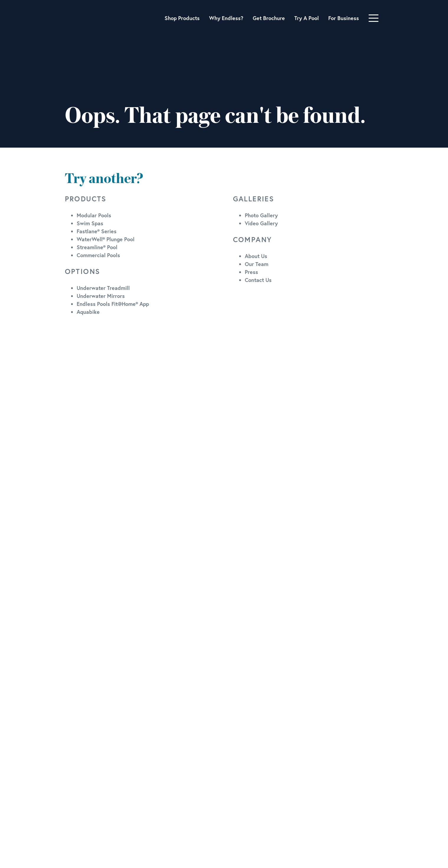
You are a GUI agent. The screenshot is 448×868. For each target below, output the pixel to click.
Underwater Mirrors (101, 296)
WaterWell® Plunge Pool (106, 239)
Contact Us (258, 280)
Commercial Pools (98, 255)
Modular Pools (94, 215)
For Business (344, 18)
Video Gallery (261, 223)
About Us (256, 256)
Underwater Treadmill (103, 288)
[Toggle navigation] (374, 18)
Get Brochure (269, 18)
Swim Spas (90, 223)
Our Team (257, 264)
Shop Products (182, 18)
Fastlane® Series (97, 231)
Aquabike (88, 312)
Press (251, 272)
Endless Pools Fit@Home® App (113, 304)
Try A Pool (307, 18)
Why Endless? (226, 18)
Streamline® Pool (97, 247)
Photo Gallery (261, 215)
